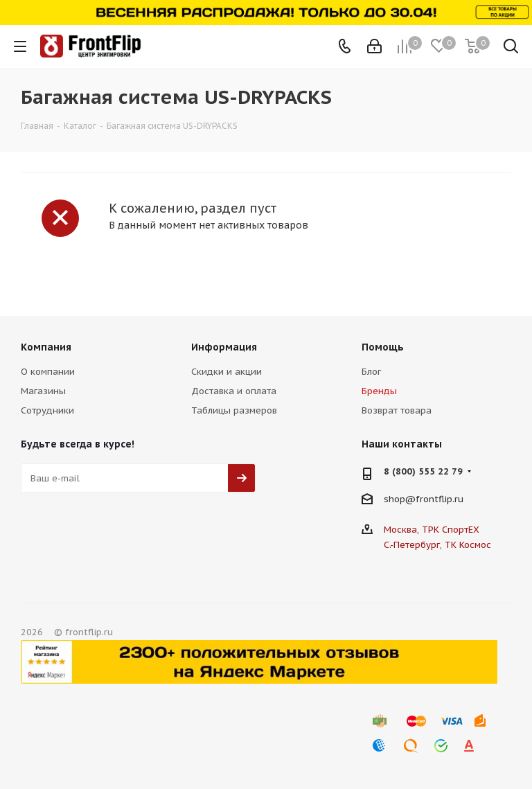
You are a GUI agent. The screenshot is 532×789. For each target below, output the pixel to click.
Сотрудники (47, 410)
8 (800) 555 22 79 (423, 471)
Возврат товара (397, 410)
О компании (48, 372)
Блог (371, 372)
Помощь (383, 347)
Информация (224, 347)
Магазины (43, 391)
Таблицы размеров (234, 410)
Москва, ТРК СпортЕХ (432, 530)
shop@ (400, 499)
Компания (46, 347)
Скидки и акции (227, 372)
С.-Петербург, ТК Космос (437, 545)
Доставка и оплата (234, 391)
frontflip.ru (440, 499)
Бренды (379, 391)
